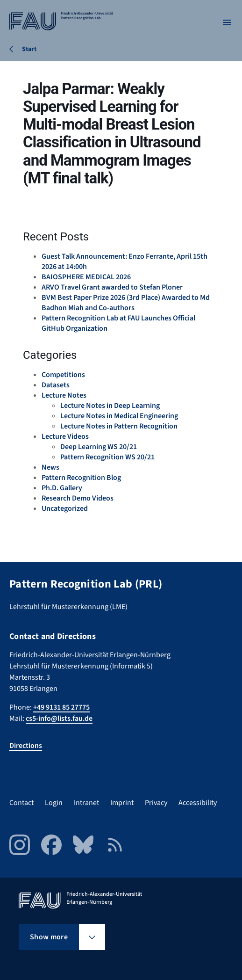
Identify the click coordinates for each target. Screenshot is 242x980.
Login (54, 803)
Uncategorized (65, 508)
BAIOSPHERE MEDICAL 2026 (86, 277)
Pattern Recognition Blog (81, 478)
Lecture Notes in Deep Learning (110, 406)
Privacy (156, 803)
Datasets (56, 385)
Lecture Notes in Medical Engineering (119, 416)
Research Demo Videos (78, 498)
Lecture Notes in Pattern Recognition (119, 426)
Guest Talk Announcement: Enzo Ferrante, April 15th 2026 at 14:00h (125, 261)
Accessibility (198, 803)
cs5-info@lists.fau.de (59, 719)
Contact (21, 803)
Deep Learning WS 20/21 (99, 447)
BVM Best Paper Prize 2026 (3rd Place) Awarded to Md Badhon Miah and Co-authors (126, 303)
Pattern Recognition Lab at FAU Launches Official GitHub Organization (118, 323)
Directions (26, 746)
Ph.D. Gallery (62, 488)
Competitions (63, 375)
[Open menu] (227, 22)
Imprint (122, 803)
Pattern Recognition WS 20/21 (107, 457)
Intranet (86, 803)
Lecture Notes (64, 395)
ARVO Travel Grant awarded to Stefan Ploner (112, 287)
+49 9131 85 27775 (61, 707)
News (50, 467)
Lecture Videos (65, 436)
